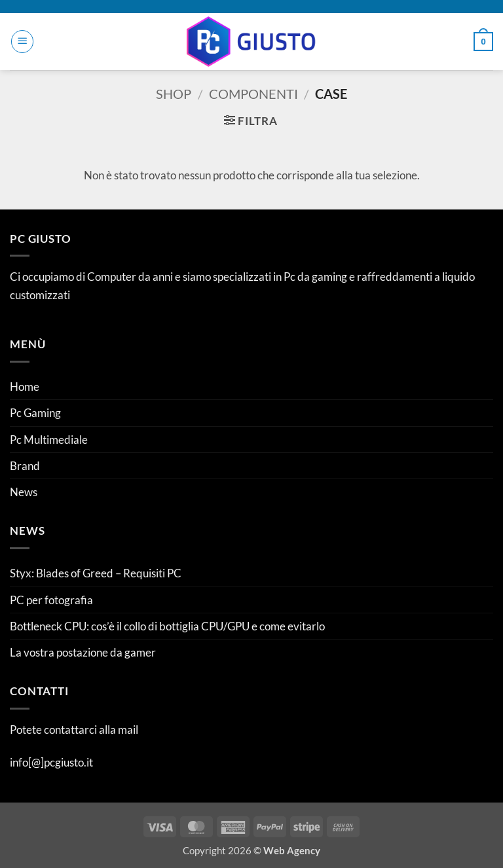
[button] (22, 41)
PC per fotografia (51, 600)
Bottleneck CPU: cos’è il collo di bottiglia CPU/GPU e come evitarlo (167, 626)
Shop (174, 94)
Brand (25, 466)
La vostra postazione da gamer (83, 652)
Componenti (253, 94)
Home (25, 387)
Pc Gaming (35, 413)
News (24, 492)
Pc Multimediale (49, 440)
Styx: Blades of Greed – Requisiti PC (96, 573)
